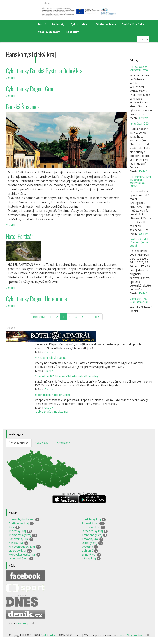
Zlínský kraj (89, 558)
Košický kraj (16, 543)
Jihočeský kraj (17, 531)
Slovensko (41, 443)
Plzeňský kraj (90, 523)
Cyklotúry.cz (25, 623)
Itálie (12, 527)
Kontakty (72, 32)
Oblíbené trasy (106, 24)
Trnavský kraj (90, 539)
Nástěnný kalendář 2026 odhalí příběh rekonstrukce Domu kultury (67, 376)
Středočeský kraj (92, 531)
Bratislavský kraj (19, 523)
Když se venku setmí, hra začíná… (51, 357)
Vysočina (87, 547)
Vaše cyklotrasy (49, 32)
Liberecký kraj (17, 550)
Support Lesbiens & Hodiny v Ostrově (53, 395)
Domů (42, 24)
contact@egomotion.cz (133, 635)
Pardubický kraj (91, 519)
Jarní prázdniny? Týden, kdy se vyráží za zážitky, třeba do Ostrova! (141, 181)
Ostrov (143, 118)
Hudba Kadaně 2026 (140, 123)
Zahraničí (88, 550)
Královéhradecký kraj (22, 547)
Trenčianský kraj (92, 535)
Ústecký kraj (90, 543)
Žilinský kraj (89, 555)
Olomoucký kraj (19, 558)
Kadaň (143, 171)
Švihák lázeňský (133, 24)
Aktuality (58, 24)
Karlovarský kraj (19, 539)
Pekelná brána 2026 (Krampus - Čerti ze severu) (140, 242)
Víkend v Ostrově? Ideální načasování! (139, 300)
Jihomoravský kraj (20, 535)
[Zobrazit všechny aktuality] (52, 411)
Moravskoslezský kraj (22, 555)
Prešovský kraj (91, 527)
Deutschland (62, 443)
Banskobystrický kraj (22, 519)
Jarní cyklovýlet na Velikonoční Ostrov (139, 68)
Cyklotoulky (80, 24)
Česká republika (19, 443)
